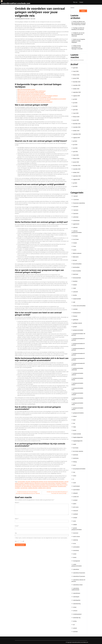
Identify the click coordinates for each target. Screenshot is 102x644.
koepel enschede (77, 434)
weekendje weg (77, 618)
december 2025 (77, 82)
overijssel (75, 500)
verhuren (75, 611)
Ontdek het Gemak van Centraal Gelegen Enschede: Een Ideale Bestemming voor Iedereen (28, 493)
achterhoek (76, 217)
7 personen (76, 210)
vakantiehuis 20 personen (79, 573)
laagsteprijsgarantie (78, 441)
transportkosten (53, 486)
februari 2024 (76, 158)
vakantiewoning (77, 604)
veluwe (75, 607)
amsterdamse (76, 220)
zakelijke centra (42, 488)
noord (74, 483)
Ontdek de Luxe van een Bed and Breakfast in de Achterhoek (78, 34)
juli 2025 (75, 99)
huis (74, 423)
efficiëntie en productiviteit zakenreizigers (45, 483)
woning (75, 621)
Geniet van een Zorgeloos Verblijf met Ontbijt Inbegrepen (78, 41)
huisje (74, 427)
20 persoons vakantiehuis (79, 203)
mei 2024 (75, 148)
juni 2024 (75, 145)
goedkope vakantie (78, 323)
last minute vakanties (78, 451)
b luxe (74, 246)
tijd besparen (45, 486)
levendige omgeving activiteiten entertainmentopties (43, 485)
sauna (74, 521)
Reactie (17, 502)
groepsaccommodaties (78, 413)
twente (75, 557)
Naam (17, 519)
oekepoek (75, 493)
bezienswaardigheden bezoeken (56, 482)
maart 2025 (76, 113)
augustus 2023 (76, 179)
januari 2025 (76, 120)
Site (16, 533)
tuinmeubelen (76, 547)
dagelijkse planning (29, 483)
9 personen (76, 213)
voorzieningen (24, 488)
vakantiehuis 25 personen (79, 576)
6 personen (76, 206)
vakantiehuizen (77, 593)
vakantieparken (77, 600)
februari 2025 (76, 117)
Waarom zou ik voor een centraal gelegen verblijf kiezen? (32, 91)
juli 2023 (75, 183)
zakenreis (49, 488)
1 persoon (75, 196)
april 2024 (75, 151)
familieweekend (77, 313)
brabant (75, 285)
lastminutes (76, 458)
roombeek (75, 514)
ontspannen (18, 486)
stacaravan (76, 533)
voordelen (17, 488)
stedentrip (75, 540)
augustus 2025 (76, 96)
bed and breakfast (77, 264)
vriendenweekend (77, 614)
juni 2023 (75, 186)
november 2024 (77, 127)
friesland (75, 316)
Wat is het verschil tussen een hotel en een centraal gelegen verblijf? (34, 97)
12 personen (76, 199)
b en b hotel (76, 239)
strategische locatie (37, 486)
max (74, 472)
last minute (76, 448)
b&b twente (76, 257)
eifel (74, 302)
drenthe (75, 295)
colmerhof (75, 292)
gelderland (76, 320)
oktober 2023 (76, 172)
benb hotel (76, 274)
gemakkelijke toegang (20, 485)
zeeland (75, 628)
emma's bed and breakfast (79, 306)
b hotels (75, 243)
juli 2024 (75, 141)
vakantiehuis (76, 569)
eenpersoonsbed (77, 299)
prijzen (75, 504)
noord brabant (76, 486)
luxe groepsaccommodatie (79, 469)
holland (75, 416)
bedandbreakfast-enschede (24, 19)
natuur (75, 476)
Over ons (75, 2)
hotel (74, 420)
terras (74, 543)
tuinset (75, 554)
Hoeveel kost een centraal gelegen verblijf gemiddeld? (31, 93)
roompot (75, 518)
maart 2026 (76, 71)
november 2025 (77, 85)
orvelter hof (76, 497)
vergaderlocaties (62, 486)
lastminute (76, 455)
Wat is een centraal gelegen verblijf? (26, 89)
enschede (75, 309)
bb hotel (75, 260)
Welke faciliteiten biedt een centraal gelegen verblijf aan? (31, 94)
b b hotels (75, 236)
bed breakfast (76, 267)
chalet (74, 288)
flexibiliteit (64, 483)
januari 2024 (76, 162)
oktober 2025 (76, 89)
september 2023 (77, 176)
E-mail (17, 526)
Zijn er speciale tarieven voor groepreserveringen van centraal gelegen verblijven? (38, 96)
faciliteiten (58, 483)
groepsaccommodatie (78, 330)
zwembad (75, 632)
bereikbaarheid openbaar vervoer (39, 482)
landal (74, 444)
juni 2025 (75, 103)
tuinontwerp (76, 550)
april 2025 (75, 110)
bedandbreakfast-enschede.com (16, 3)
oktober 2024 (76, 131)
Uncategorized (76, 561)
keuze (28, 485)
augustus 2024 (76, 138)
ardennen (75, 227)
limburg (75, 462)
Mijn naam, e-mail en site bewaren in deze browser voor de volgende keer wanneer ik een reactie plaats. (42, 538)
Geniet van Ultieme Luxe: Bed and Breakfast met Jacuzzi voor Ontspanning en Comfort (79, 23)
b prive (75, 250)
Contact (81, 2)
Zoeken (72, 8)
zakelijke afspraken (33, 488)
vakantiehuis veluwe (78, 585)
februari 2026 (76, 75)
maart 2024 (76, 155)
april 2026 (75, 68)
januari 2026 (76, 78)
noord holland (76, 490)
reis (22, 486)
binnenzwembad (77, 278)
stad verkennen (28, 486)
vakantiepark (76, 597)
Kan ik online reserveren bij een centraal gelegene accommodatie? (34, 100)
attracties (28, 482)
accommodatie (21, 482)
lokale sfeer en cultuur (62, 485)
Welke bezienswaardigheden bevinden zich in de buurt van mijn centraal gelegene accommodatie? (42, 99)
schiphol (75, 525)
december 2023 (77, 165)
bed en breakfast (77, 271)
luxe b (74, 465)
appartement (76, 224)
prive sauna (76, 507)
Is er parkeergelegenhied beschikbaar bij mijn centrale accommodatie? (35, 102)
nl (73, 479)
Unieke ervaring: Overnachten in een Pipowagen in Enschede (77, 47)
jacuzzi (75, 430)
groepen (75, 327)
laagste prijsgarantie (78, 437)
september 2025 (77, 92)
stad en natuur (76, 536)
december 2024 (77, 124)
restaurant (76, 511)
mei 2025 (75, 106)
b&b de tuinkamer (77, 253)
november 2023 (77, 169)
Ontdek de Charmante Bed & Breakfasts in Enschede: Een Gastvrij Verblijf (57, 493)
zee (74, 625)
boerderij (75, 281)
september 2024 (77, 134)
